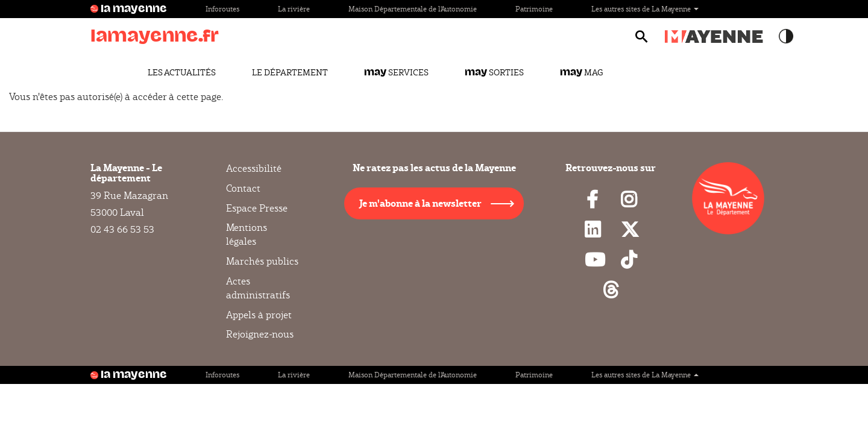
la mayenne (134, 9)
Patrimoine (534, 9)
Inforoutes (222, 9)
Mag (581, 72)
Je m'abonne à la (420, 203)
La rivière (294, 9)
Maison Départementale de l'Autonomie (413, 9)
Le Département (290, 72)
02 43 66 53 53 (122, 229)
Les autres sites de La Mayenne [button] (645, 9)
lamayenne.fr (155, 36)
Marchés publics (262, 261)
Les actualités (182, 72)
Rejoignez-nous (260, 334)
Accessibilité (254, 169)
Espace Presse (257, 208)
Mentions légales (247, 234)
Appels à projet (259, 315)
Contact (243, 188)
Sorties (494, 72)
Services (396, 72)
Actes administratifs (258, 288)
